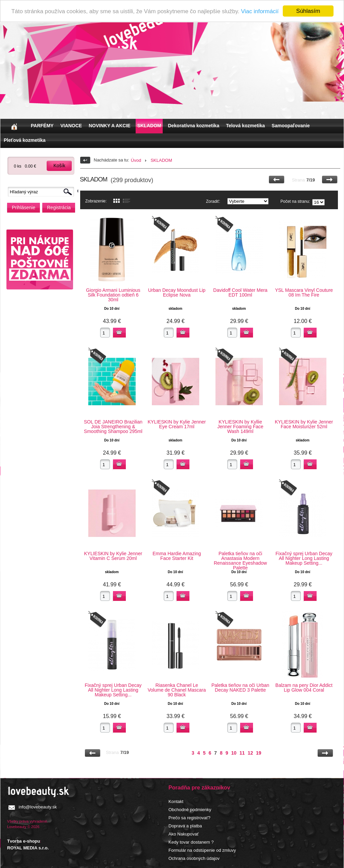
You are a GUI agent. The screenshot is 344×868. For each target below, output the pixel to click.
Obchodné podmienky (190, 810)
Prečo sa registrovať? (189, 818)
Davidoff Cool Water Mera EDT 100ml (240, 292)
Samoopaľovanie (291, 126)
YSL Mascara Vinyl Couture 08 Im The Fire (304, 292)
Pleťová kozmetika (25, 140)
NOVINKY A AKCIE (109, 126)
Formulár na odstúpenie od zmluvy (202, 850)
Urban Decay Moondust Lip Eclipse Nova (177, 292)
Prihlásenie (24, 208)
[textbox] (43, 192)
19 (259, 753)
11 (242, 753)
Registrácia (59, 208)
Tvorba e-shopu (24, 841)
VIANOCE (71, 126)
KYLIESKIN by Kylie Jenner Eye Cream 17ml (177, 424)
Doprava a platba (185, 826)
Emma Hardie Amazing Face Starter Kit (177, 556)
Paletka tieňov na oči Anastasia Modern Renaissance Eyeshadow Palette (240, 561)
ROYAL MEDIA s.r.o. (28, 848)
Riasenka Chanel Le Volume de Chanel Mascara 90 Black (177, 690)
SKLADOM (149, 126)
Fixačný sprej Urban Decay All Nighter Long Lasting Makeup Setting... (304, 558)
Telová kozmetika (245, 126)
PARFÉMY (42, 126)
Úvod (136, 160)
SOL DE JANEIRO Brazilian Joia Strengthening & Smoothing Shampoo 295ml (113, 427)
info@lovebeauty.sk (38, 807)
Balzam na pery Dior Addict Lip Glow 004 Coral (304, 688)
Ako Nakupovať (184, 834)
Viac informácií (260, 11)
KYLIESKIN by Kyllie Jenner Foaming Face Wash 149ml (240, 427)
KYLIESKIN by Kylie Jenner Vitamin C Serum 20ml (113, 556)
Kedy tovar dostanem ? (191, 842)
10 (234, 753)
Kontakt (176, 801)
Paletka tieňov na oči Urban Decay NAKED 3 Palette (240, 688)
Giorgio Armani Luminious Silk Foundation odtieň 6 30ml (113, 295)
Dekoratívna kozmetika (193, 126)
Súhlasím (308, 11)
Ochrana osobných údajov (194, 858)
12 (250, 753)
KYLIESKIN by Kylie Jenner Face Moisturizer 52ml (304, 424)
